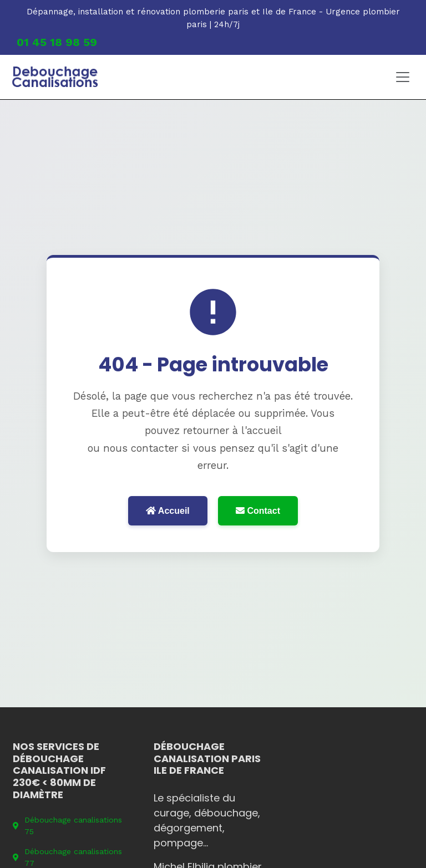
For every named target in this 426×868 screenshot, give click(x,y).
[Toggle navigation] (403, 77)
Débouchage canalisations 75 (67, 826)
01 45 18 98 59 (57, 42)
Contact (258, 511)
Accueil (168, 511)
